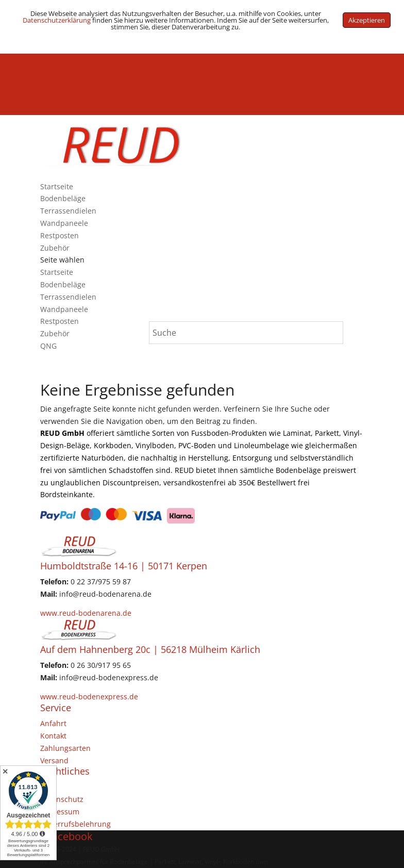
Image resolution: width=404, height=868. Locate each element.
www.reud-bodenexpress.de (89, 697)
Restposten (60, 235)
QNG (48, 96)
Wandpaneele (64, 223)
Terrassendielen (68, 211)
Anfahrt (53, 723)
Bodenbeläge (63, 198)
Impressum (60, 812)
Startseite (57, 186)
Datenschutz (62, 799)
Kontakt (53, 736)
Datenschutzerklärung (57, 20)
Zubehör (55, 248)
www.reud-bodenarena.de (86, 613)
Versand (54, 760)
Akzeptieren (367, 20)
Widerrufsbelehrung (75, 824)
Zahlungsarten (65, 748)
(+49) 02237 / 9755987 (78, 60)
